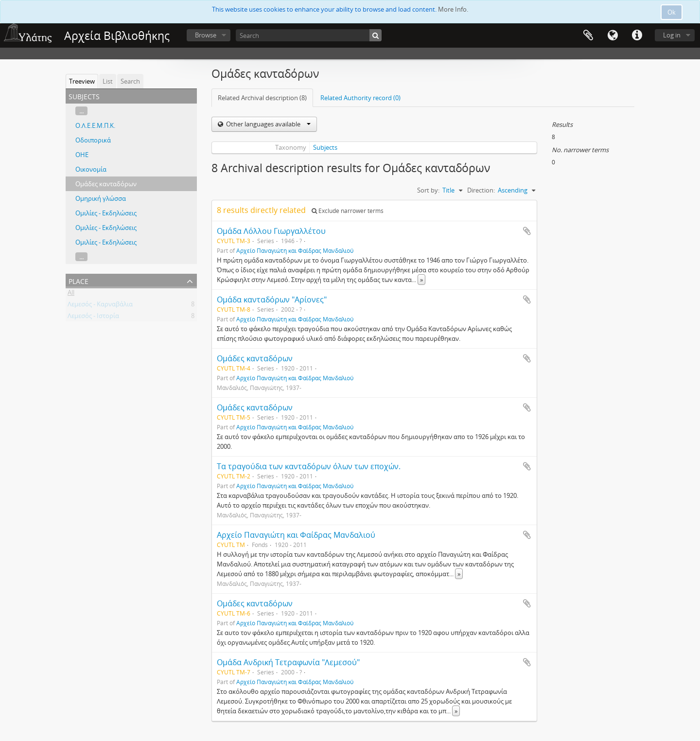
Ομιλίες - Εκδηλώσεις (106, 213)
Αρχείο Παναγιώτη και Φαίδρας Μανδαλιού (295, 250)
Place (79, 280)
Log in (672, 35)
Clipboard (588, 35)
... (81, 111)
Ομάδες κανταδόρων (106, 184)
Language (612, 35)
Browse (206, 35)
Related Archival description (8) (262, 98)
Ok (672, 12)
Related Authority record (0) (360, 98)
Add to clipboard (527, 231)
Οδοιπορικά (93, 140)
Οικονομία (91, 169)
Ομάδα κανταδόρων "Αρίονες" (272, 300)
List (108, 81)
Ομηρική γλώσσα (101, 198)
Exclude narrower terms (348, 211)
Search (130, 81)
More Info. (453, 9)
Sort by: (428, 190)
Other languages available (268, 124)
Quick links (637, 35)
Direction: (481, 190)
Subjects (325, 147)
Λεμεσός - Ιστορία (93, 318)
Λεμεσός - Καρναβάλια (100, 306)
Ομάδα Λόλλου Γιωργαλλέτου (271, 231)
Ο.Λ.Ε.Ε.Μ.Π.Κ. (95, 125)
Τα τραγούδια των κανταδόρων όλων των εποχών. (309, 466)
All (71, 294)
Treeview (82, 81)
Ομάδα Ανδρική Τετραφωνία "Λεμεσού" (288, 662)
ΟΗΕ (82, 155)
